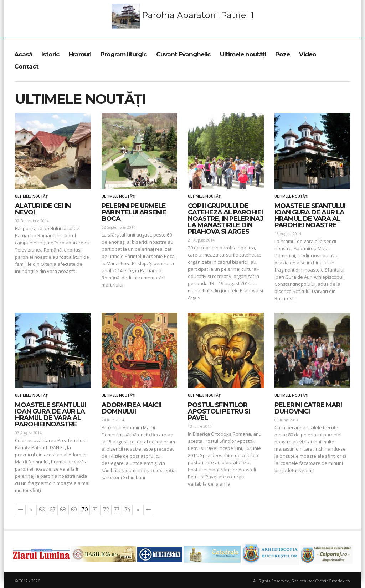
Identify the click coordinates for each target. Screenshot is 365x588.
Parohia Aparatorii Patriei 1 (183, 16)
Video (308, 54)
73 (117, 510)
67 (53, 510)
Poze (282, 54)
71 (95, 510)
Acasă (23, 54)
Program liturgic (124, 54)
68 (63, 510)
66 (42, 510)
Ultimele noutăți (243, 54)
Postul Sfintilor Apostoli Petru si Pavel (219, 411)
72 (106, 510)
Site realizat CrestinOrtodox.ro (321, 581)
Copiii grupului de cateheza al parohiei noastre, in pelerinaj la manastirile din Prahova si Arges (225, 219)
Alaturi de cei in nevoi (43, 209)
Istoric (50, 54)
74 (127, 510)
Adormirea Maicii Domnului (131, 408)
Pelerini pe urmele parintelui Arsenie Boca (134, 212)
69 (74, 510)
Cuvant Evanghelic (183, 54)
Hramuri (80, 54)
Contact (26, 66)
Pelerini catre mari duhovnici (308, 408)
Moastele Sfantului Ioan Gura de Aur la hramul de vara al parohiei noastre (310, 216)
